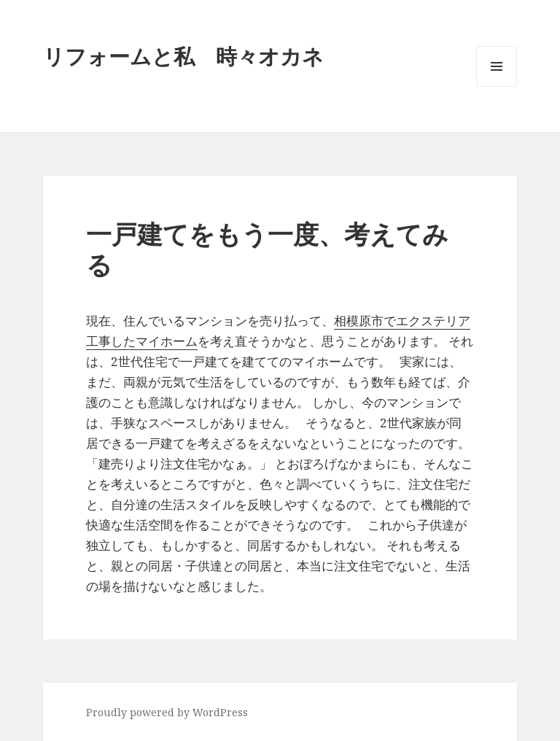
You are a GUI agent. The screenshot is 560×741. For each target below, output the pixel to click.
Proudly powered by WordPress (167, 712)
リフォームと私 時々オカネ (183, 56)
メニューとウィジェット (497, 86)
